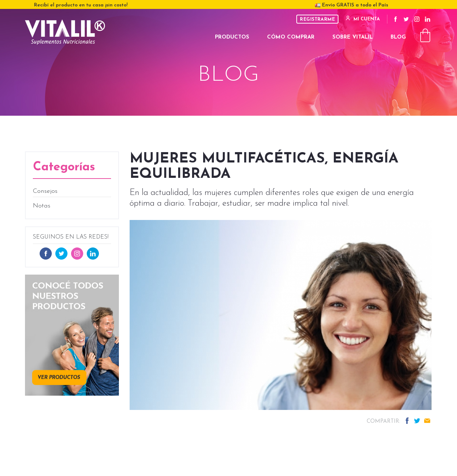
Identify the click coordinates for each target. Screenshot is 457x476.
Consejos (45, 191)
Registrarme (317, 19)
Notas (42, 206)
